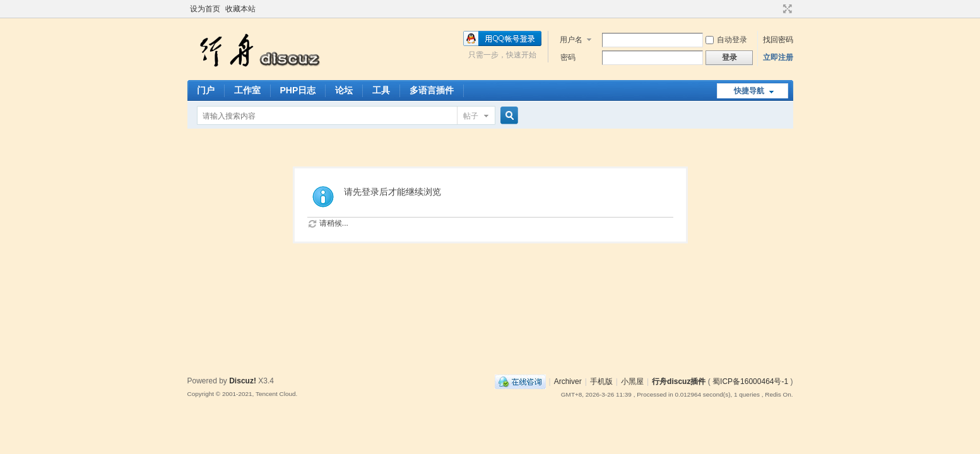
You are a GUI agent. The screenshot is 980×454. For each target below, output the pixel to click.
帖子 (471, 116)
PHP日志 (298, 90)
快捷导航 (749, 91)
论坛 (344, 90)
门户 (206, 90)
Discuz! (243, 381)
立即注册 (778, 57)
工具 (381, 90)
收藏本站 (240, 9)
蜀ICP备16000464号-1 (750, 381)
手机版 (601, 381)
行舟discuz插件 (679, 381)
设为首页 (205, 9)
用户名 (571, 40)
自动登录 (726, 40)
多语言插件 (432, 90)
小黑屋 (632, 381)
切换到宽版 (786, 9)
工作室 (247, 90)
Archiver (568, 381)
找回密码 (778, 40)
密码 (568, 57)
